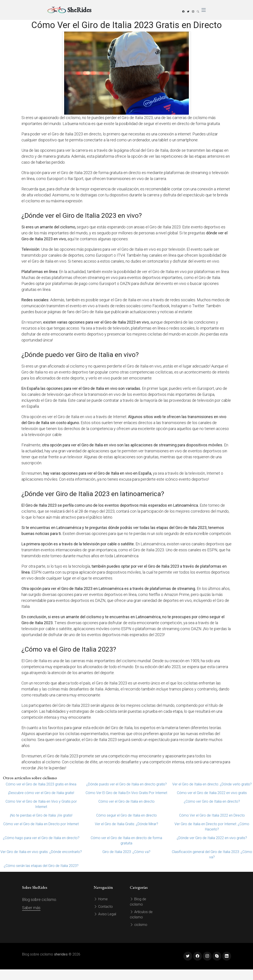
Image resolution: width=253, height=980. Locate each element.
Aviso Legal (105, 914)
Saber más (31, 908)
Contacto (103, 907)
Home (101, 899)
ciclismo (139, 925)
